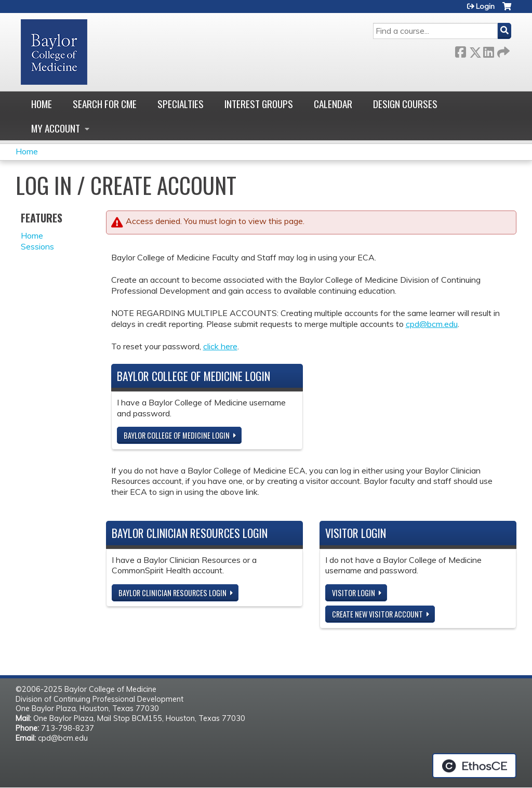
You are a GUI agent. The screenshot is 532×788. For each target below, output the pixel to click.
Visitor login (354, 593)
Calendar (333, 104)
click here (220, 346)
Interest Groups (259, 104)
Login (485, 6)
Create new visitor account (377, 614)
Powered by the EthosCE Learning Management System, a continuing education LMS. (474, 766)
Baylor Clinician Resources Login (172, 593)
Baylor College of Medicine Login (177, 435)
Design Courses (405, 104)
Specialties (181, 104)
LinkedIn (488, 50)
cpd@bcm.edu (432, 324)
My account (56, 128)
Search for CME (105, 104)
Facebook (460, 50)
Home (42, 104)
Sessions (37, 246)
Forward (502, 50)
